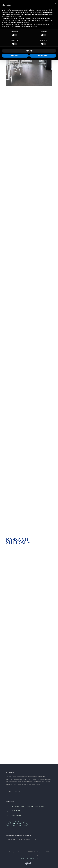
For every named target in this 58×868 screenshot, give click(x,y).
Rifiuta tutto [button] (15, 56)
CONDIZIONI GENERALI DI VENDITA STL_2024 (21, 840)
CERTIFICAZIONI (14, 791)
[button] (55, 3)
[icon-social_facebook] (9, 823)
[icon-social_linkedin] (20, 823)
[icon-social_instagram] (15, 823)
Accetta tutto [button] (43, 56)
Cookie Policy (34, 858)
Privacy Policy (24, 858)
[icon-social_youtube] (26, 823)
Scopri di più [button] (29, 51)
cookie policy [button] (17, 16)
